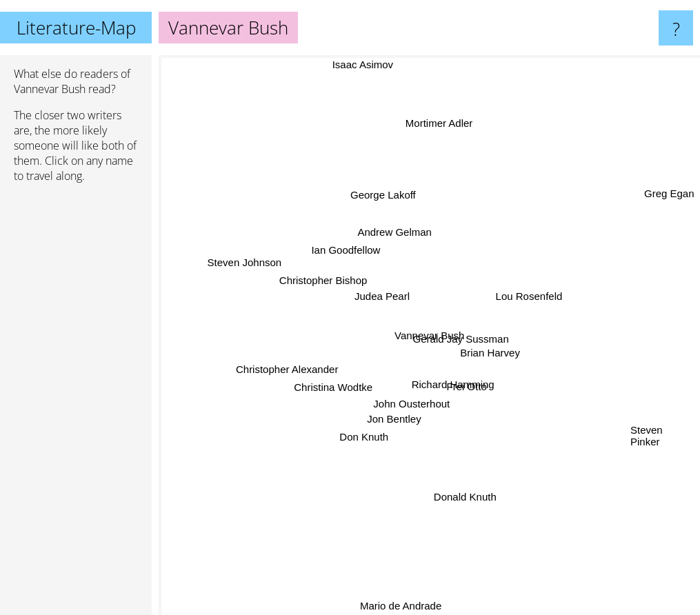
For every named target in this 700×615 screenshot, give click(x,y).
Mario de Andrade (402, 606)
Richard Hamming (463, 395)
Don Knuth (338, 434)
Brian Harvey (489, 354)
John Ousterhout (412, 389)
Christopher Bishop (321, 287)
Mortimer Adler (440, 125)
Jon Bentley (393, 415)
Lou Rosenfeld (533, 294)
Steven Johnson (241, 258)
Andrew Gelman (399, 232)
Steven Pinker (647, 434)
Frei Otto (466, 383)
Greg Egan (669, 203)
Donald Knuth (473, 517)
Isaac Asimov (360, 64)
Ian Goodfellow (344, 251)
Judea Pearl (380, 298)
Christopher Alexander (292, 373)
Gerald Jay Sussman (469, 331)
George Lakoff (382, 187)
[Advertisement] (76, 405)
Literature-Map (76, 28)
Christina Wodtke (335, 389)
